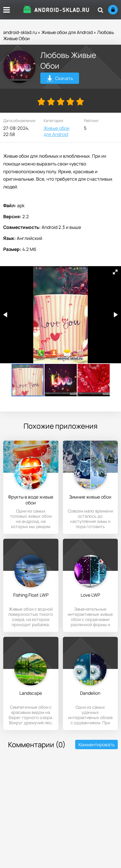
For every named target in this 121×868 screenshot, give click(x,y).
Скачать (60, 79)
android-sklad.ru (20, 32)
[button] (115, 272)
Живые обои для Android (67, 32)
